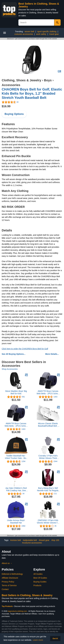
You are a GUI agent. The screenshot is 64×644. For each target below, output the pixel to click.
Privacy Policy (8, 582)
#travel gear (44, 540)
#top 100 (55, 540)
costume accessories (24, 34)
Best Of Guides (40, 578)
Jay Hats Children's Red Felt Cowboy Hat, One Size (16, 489)
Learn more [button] (38, 640)
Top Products (7, 606)
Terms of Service (9, 585)
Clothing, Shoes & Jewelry (21, 80)
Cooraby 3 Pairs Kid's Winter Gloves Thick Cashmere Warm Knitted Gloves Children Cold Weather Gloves (48, 457)
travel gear (54, 34)
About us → (7, 563)
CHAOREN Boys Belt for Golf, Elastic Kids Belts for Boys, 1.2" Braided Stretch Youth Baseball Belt (32, 93)
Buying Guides (40, 582)
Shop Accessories (10, 369)
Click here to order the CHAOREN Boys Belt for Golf (25, 349)
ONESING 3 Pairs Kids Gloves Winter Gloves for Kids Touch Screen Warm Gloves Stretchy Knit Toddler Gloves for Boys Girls (48, 522)
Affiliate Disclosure (10, 578)
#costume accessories (32, 543)
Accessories (11, 85)
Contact (5, 589)
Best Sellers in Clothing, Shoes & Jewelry (27, 595)
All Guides (38, 574)
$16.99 (6, 106)
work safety (41, 34)
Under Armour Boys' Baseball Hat (16, 521)
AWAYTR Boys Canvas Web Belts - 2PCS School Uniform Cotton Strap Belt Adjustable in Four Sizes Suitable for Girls (48, 392)
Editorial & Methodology (12, 574)
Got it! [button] (55, 639)
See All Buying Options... (14, 354)
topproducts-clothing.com (17, 611)
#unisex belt (15, 540)
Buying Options (14, 114)
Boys (48, 80)
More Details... (52, 354)
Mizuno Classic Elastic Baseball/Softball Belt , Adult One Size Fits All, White (48, 425)
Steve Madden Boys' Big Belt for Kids (16, 392)
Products (37, 585)
